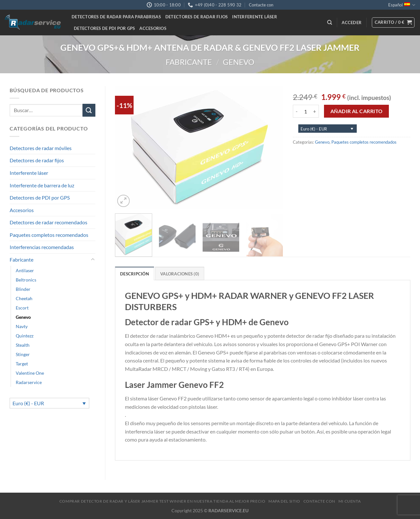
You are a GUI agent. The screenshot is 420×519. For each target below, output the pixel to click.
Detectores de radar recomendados (48, 222)
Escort (22, 308)
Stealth (23, 345)
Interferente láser (255, 17)
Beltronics (26, 280)
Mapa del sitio (284, 501)
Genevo (239, 62)
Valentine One (30, 373)
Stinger (23, 354)
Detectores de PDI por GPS (104, 28)
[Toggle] (93, 260)
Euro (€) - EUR (28, 403)
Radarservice (29, 382)
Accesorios (153, 28)
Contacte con (261, 5)
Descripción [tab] (135, 274)
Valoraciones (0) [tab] (180, 274)
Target (22, 364)
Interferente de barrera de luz (42, 185)
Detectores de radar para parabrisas (116, 17)
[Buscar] (330, 22)
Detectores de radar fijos (197, 17)
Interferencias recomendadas (42, 247)
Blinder (23, 289)
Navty (22, 326)
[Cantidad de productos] (305, 111)
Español (402, 5)
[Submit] (89, 110)
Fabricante (189, 62)
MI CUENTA (350, 501)
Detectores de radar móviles (41, 148)
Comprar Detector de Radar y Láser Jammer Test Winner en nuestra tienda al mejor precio (162, 501)
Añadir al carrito (357, 111)
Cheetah (24, 298)
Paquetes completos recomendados (49, 235)
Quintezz (25, 336)
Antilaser (25, 270)
